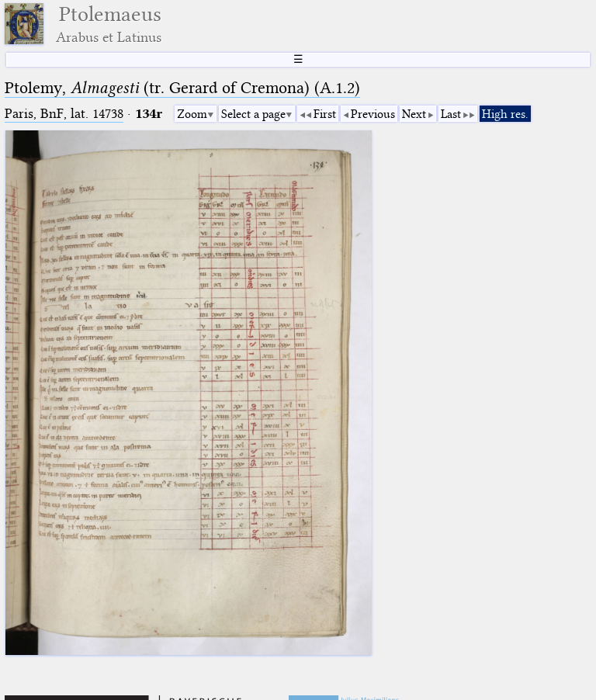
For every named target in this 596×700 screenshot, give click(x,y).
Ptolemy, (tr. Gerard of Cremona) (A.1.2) (182, 88)
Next (414, 114)
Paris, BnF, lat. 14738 (64, 114)
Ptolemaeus (109, 24)
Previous (373, 114)
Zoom (192, 114)
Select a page (253, 114)
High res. (505, 114)
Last (451, 114)
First (325, 114)
